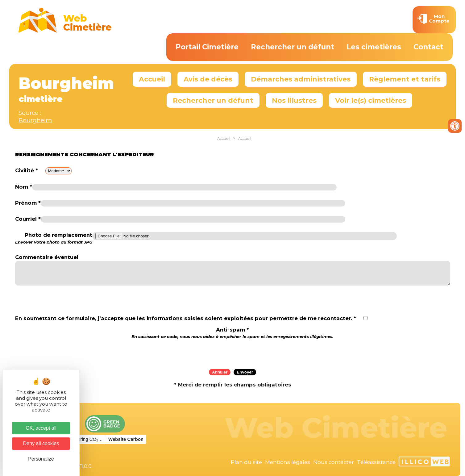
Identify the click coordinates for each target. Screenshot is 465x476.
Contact (428, 47)
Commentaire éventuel (47, 257)
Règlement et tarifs (405, 79)
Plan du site (246, 462)
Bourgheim (35, 120)
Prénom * (28, 203)
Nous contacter (334, 462)
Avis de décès (208, 79)
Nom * (24, 187)
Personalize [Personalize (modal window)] (41, 459)
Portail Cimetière (207, 47)
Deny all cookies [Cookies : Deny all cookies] (41, 443)
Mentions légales (288, 462)
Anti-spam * (232, 333)
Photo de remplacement (54, 238)
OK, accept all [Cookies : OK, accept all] (41, 428)
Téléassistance (376, 462)
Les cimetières (374, 47)
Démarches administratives (301, 79)
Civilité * (27, 170)
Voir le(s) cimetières (371, 100)
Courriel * (28, 219)
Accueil (152, 79)
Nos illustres (294, 100)
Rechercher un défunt (293, 47)
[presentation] (233, 352)
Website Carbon (126, 439)
